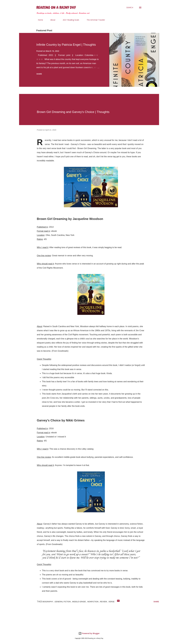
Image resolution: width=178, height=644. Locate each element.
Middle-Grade (79, 602)
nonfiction (93, 602)
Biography (48, 602)
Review (104, 602)
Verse (111, 602)
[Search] (130, 8)
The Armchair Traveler (94, 20)
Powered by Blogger (89, 633)
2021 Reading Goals (69, 20)
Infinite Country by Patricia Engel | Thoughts (66, 45)
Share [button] (39, 74)
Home (39, 20)
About (51, 20)
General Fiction (63, 602)
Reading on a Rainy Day (56, 8)
